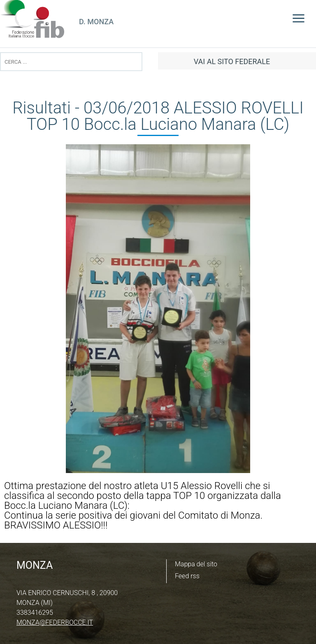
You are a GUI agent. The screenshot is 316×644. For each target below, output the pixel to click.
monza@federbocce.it (55, 622)
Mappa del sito (196, 564)
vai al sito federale (232, 61)
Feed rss (187, 576)
